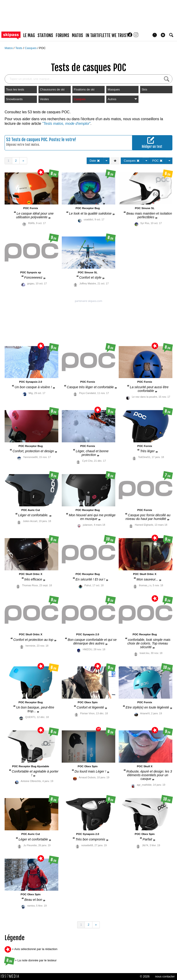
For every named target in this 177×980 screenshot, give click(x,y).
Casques (31, 48)
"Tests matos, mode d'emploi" (66, 124)
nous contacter (165, 976)
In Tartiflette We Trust (107, 35)
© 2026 (145, 976)
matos (77, 35)
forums (62, 35)
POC (42, 48)
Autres (122, 99)
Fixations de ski (84, 89)
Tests (19, 48)
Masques (114, 89)
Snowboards (14, 99)
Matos (9, 48)
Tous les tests (15, 89)
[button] (163, 35)
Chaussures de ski (52, 89)
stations (45, 35)
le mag (29, 35)
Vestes (44, 99)
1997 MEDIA (11, 976)
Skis (144, 89)
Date (95, 161)
